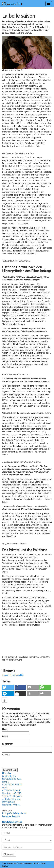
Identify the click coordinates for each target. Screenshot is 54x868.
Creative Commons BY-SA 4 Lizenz (32, 863)
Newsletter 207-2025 (12, 793)
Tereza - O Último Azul (12, 796)
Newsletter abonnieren (12, 822)
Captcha (6, 755)
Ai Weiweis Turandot (11, 790)
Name (5, 729)
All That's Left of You (11, 799)
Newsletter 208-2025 (12, 779)
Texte (4, 863)
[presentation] (24, 762)
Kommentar (8, 744)
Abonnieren (9, 854)
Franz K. (6, 782)
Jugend (5, 675)
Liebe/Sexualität (17, 675)
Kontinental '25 (9, 776)
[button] (8, 687)
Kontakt (5, 866)
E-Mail (5, 736)
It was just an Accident (12, 785)
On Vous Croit (8, 802)
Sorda (5, 787)
